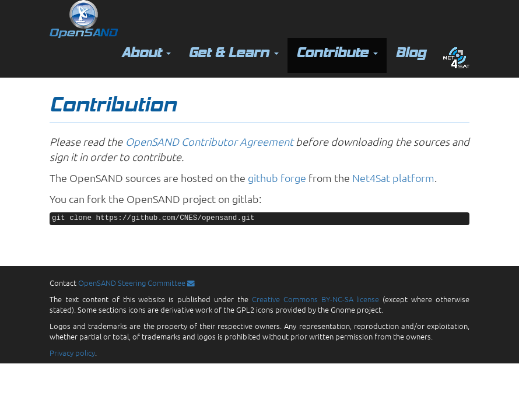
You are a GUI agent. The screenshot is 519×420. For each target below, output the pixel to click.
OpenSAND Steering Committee (136, 283)
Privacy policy (72, 353)
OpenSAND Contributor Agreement (209, 141)
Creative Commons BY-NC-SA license (316, 299)
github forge (277, 178)
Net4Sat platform (393, 178)
